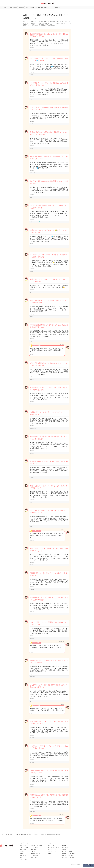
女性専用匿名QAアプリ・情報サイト (47, 4)
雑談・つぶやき (35, 857)
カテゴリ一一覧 (52, 851)
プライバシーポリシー (67, 851)
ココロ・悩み (34, 847)
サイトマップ (51, 853)
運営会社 (64, 846)
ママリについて (52, 846)
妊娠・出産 (23, 846)
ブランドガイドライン (53, 847)
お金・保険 (23, 849)
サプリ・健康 (23, 859)
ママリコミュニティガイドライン (70, 855)
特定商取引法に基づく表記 (69, 853)
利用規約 (64, 849)
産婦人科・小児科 (35, 853)
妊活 (21, 857)
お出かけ (33, 851)
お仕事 (22, 853)
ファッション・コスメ (36, 846)
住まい (22, 851)
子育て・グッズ (24, 847)
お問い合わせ (65, 847)
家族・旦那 (34, 849)
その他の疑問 (34, 855)
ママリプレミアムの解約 (68, 857)
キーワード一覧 (52, 849)
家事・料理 (23, 855)
